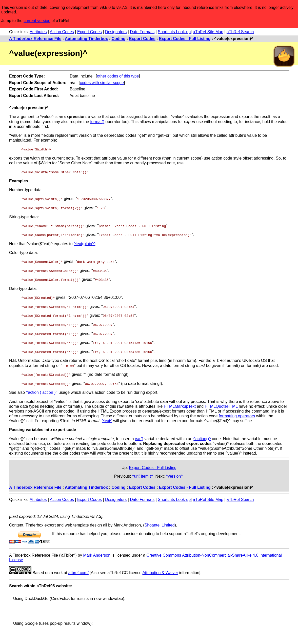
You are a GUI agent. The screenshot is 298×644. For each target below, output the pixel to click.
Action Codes (62, 32)
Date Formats (142, 32)
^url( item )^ (143, 474)
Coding (119, 39)
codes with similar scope (102, 83)
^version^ (174, 474)
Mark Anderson (97, 553)
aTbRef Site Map (208, 32)
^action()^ (202, 437)
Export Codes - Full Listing (185, 39)
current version (37, 21)
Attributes (38, 32)
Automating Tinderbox (86, 39)
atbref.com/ (78, 571)
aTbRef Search (240, 32)
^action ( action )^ (42, 391)
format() (97, 122)
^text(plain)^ (84, 243)
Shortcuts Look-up (174, 32)
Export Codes (90, 32)
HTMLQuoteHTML (221, 404)
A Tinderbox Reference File (35, 39)
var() (139, 437)
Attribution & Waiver (160, 571)
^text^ (107, 419)
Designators (116, 32)
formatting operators (237, 414)
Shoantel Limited (160, 523)
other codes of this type (118, 76)
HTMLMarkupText (180, 404)
